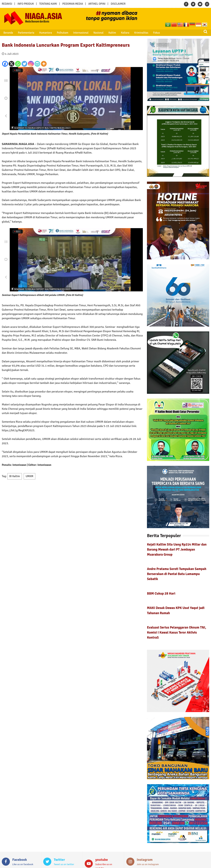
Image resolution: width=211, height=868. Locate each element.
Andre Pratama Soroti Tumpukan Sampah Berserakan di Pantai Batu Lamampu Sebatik (177, 574)
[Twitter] (24, 64)
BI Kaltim (15, 476)
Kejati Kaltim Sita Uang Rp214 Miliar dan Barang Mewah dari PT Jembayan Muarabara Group (177, 549)
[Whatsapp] (18, 64)
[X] (11, 64)
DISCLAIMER (118, 4)
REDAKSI (7, 4)
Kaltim (109, 33)
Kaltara (121, 33)
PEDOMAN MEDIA (73, 4)
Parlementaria (25, 33)
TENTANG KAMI (48, 4)
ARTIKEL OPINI (97, 4)
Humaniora (44, 33)
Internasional (78, 33)
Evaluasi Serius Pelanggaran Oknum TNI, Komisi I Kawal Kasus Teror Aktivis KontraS (177, 632)
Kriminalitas (137, 33)
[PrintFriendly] (37, 64)
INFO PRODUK (26, 4)
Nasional (96, 33)
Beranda (8, 33)
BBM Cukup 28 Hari (161, 593)
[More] (44, 64)
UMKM (30, 476)
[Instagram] (31, 64)
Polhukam (61, 33)
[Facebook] (5, 64)
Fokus (152, 33)
